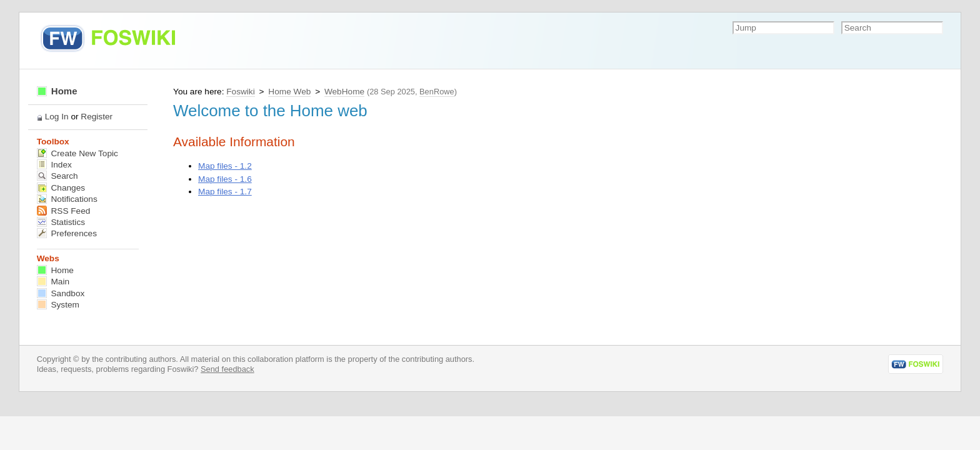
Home (57, 91)
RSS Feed (64, 211)
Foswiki (240, 92)
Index (54, 165)
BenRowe (437, 92)
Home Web (289, 92)
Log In (57, 117)
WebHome (344, 92)
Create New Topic (77, 153)
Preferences (67, 233)
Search (57, 176)
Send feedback (227, 369)
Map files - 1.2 (225, 166)
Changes (61, 188)
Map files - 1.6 (225, 179)
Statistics (61, 222)
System (58, 305)
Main (53, 282)
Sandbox (61, 293)
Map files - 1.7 (225, 192)
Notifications (67, 199)
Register (97, 117)
